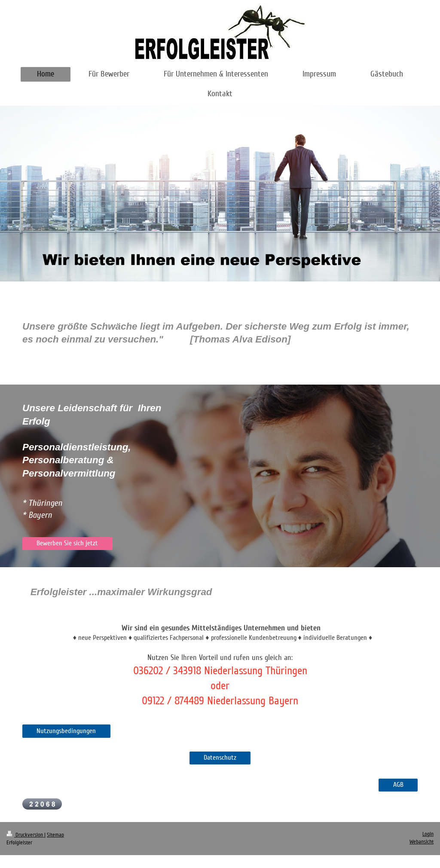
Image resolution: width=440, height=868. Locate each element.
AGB (398, 785)
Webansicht (422, 842)
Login (428, 834)
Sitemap (55, 835)
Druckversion (25, 835)
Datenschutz (220, 758)
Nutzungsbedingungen (66, 731)
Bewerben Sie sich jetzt (67, 543)
